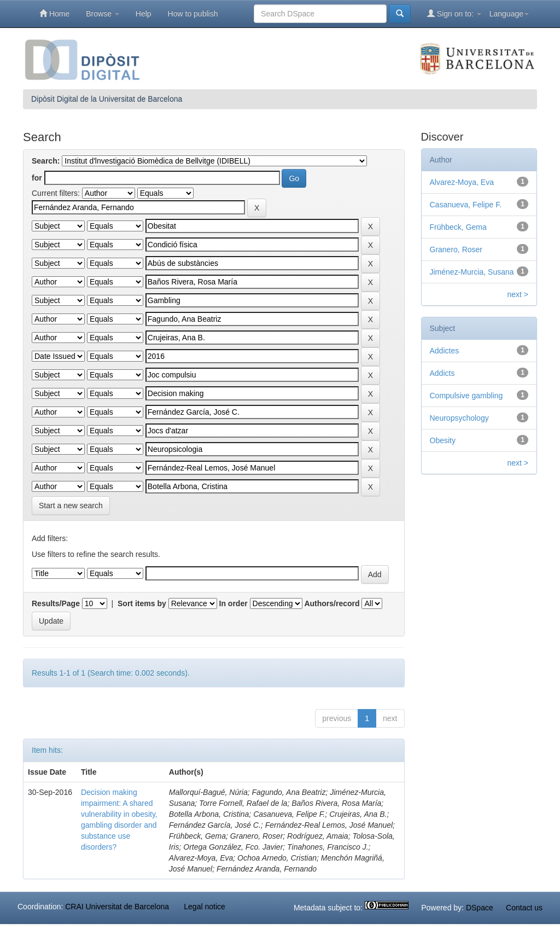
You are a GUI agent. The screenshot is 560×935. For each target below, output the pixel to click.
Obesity (443, 440)
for (37, 178)
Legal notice (205, 907)
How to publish (193, 14)
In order (234, 603)
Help (144, 14)
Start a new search (71, 506)
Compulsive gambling (466, 396)
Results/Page (56, 603)
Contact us (524, 908)
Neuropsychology (459, 418)
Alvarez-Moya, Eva (462, 182)
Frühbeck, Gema (458, 227)
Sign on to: (454, 13)
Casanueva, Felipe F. (466, 205)
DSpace (480, 908)
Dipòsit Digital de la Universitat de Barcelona (107, 99)
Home (54, 13)
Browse (103, 14)
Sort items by (142, 603)
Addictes (445, 351)
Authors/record (332, 603)
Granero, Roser (456, 249)
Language (509, 14)
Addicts (442, 373)
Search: (46, 161)
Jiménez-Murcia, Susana (472, 272)
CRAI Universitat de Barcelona (117, 907)
